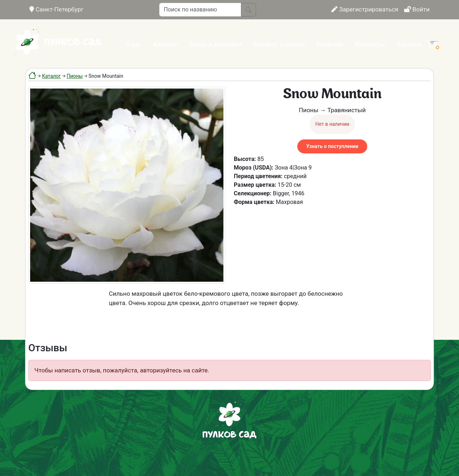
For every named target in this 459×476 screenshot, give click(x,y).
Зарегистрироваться (365, 9)
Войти (417, 9)
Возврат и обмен (279, 44)
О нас (133, 44)
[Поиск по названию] (200, 10)
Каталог (166, 44)
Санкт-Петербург (56, 9)
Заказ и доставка (216, 44)
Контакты (370, 44)
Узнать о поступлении (332, 146)
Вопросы (330, 44)
